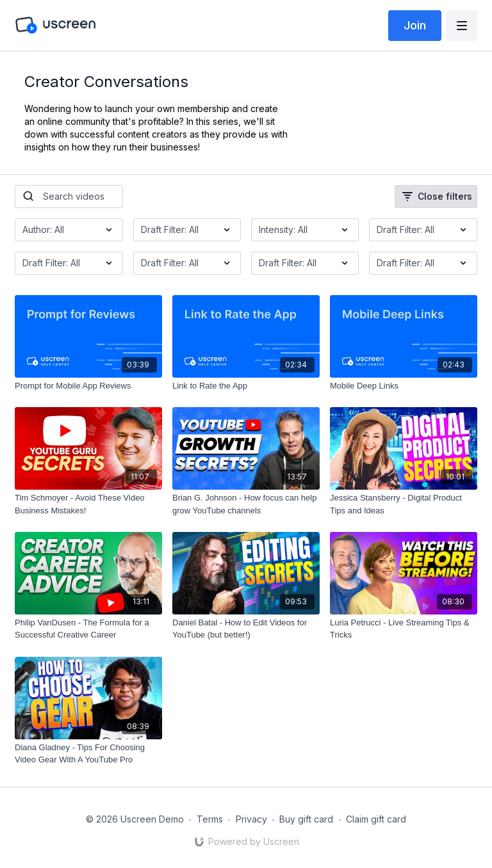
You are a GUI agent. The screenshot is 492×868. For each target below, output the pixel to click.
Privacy (251, 819)
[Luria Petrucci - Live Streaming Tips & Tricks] (404, 629)
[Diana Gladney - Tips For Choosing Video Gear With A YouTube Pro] (88, 754)
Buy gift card (306, 819)
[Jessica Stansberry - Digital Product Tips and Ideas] (404, 504)
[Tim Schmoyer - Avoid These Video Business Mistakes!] (88, 504)
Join (415, 25)
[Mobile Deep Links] (404, 386)
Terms (210, 819)
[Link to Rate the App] (246, 386)
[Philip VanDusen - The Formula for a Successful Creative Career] (88, 629)
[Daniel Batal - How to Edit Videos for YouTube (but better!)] (246, 629)
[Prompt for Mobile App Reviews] (88, 386)
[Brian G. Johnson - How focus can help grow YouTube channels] (246, 504)
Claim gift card (376, 819)
